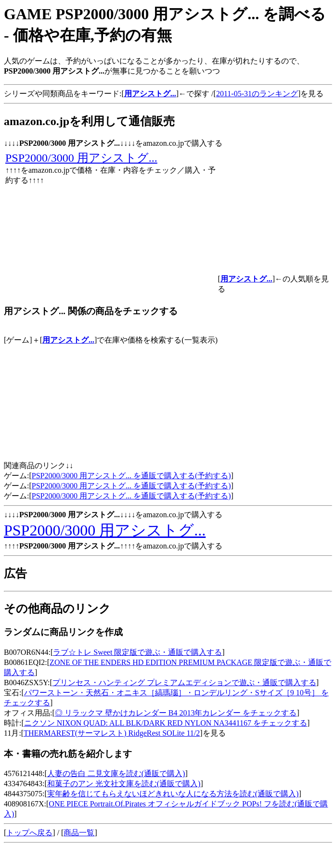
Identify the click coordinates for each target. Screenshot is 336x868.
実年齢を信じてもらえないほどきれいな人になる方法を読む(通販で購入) (173, 794)
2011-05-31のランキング (257, 94)
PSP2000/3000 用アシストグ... (81, 158)
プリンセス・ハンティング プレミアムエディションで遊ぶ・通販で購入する (184, 683)
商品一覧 (79, 833)
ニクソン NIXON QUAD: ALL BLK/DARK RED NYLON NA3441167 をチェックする (166, 723)
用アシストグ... (68, 340)
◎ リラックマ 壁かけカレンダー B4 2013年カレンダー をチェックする (176, 713)
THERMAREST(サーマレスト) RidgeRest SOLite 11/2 (112, 733)
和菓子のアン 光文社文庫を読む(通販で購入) (124, 784)
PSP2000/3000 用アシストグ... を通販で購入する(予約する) (131, 476)
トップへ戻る (29, 833)
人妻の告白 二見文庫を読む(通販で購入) (116, 773)
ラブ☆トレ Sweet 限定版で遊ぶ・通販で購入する (137, 652)
